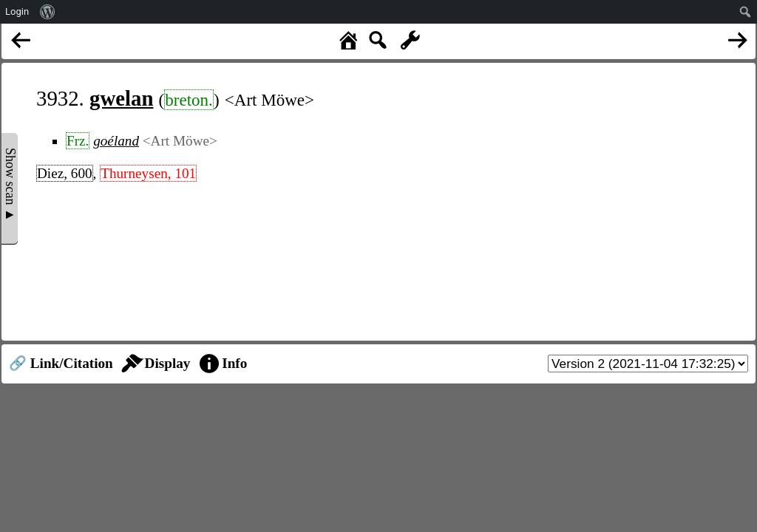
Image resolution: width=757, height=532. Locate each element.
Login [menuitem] (17, 11)
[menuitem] (48, 12)
